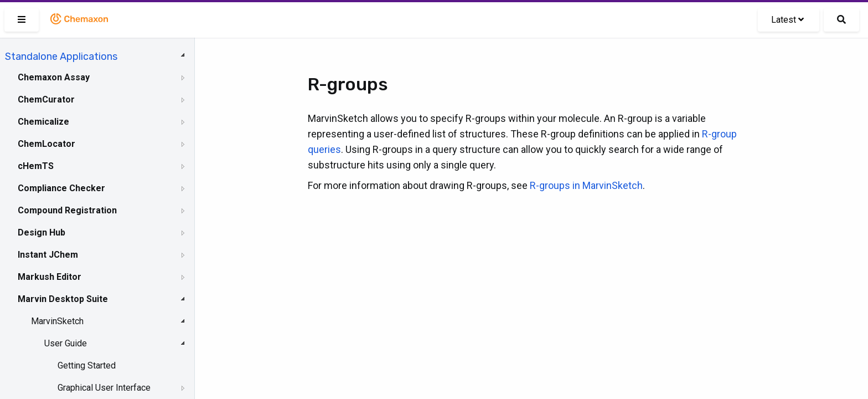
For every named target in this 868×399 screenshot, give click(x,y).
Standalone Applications (61, 57)
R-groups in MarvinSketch (586, 185)
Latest (787, 20)
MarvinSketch (57, 321)
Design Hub (42, 232)
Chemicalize (43, 122)
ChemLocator (46, 144)
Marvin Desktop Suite (63, 299)
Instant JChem (48, 255)
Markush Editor (50, 277)
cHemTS (36, 166)
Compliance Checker (61, 188)
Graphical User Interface (104, 388)
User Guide (66, 343)
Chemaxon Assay (54, 77)
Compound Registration (67, 210)
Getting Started (87, 365)
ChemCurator (46, 99)
